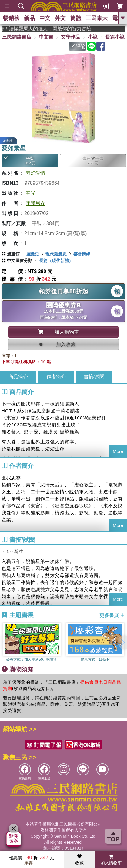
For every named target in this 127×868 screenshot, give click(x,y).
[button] (122, 642)
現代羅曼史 (56, 254)
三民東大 (97, 18)
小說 (93, 37)
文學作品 (71, 37)
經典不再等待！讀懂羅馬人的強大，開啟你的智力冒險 (53, 29)
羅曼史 (33, 254)
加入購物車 (111, 860)
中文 (45, 18)
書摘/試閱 (94, 377)
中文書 (46, 37)
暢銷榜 (11, 18)
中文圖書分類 (20, 261)
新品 (29, 18)
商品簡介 (18, 377)
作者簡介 (56, 377)
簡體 (76, 18)
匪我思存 (35, 203)
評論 (78, 46)
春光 (31, 193)
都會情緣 (82, 254)
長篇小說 (115, 37)
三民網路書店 (17, 37)
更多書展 (112, 615)
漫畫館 (13, 254)
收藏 (79, 860)
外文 (60, 18)
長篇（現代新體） (56, 261)
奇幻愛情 (35, 173)
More (118, 451)
